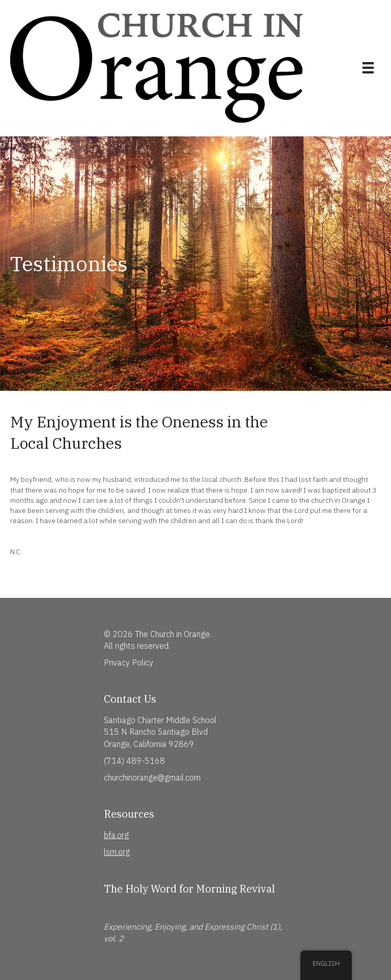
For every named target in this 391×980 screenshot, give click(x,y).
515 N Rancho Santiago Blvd (156, 732)
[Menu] (368, 68)
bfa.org (116, 835)
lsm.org (117, 852)
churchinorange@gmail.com (152, 777)
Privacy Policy (129, 662)
